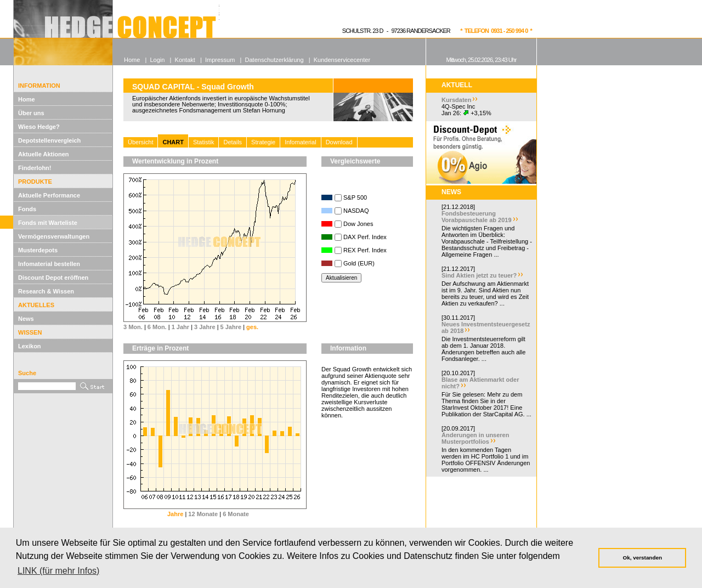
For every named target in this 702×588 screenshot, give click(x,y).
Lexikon (30, 346)
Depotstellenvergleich (49, 140)
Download (339, 142)
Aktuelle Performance (49, 195)
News (26, 319)
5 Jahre (231, 327)
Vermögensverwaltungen (54, 236)
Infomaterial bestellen (49, 264)
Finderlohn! (35, 168)
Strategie (263, 142)
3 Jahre (205, 327)
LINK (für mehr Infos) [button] (58, 571)
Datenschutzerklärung (274, 60)
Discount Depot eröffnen (53, 278)
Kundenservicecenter (342, 60)
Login (157, 60)
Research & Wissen (46, 291)
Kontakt (185, 60)
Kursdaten (456, 100)
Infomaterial (300, 142)
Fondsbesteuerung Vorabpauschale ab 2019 (477, 217)
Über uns (31, 113)
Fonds (27, 209)
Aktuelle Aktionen (44, 154)
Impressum (220, 60)
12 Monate (203, 514)
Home (27, 99)
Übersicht (140, 142)
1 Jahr (180, 327)
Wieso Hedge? (39, 127)
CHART (173, 142)
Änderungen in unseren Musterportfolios (475, 438)
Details (233, 142)
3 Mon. (133, 327)
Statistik (204, 142)
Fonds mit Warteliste (48, 223)
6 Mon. (157, 327)
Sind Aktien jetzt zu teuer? (479, 275)
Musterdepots (38, 250)
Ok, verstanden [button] (642, 558)
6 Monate (236, 514)
